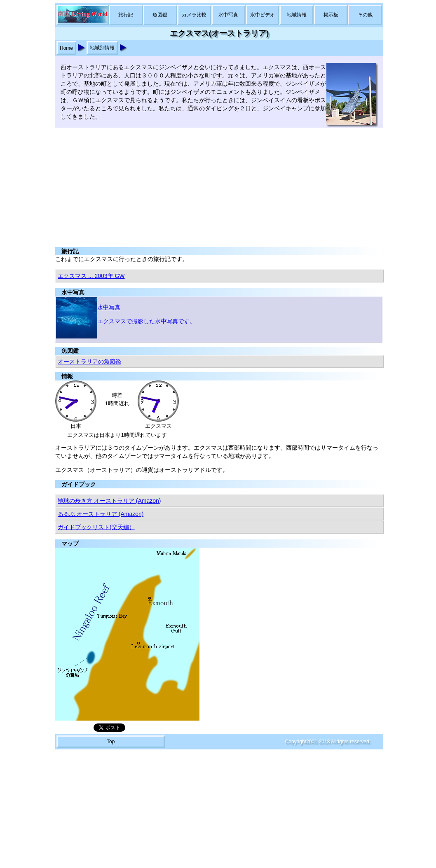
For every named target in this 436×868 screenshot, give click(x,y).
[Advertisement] (218, 185)
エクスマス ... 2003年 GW (91, 276)
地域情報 (297, 15)
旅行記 (126, 15)
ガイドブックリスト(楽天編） (96, 527)
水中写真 (228, 15)
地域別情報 (102, 48)
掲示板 (331, 15)
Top (111, 742)
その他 (365, 15)
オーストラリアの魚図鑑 (89, 362)
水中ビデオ (263, 15)
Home (66, 48)
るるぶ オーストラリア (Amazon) (101, 514)
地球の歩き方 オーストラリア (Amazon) (109, 501)
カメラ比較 (194, 15)
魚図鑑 (160, 15)
